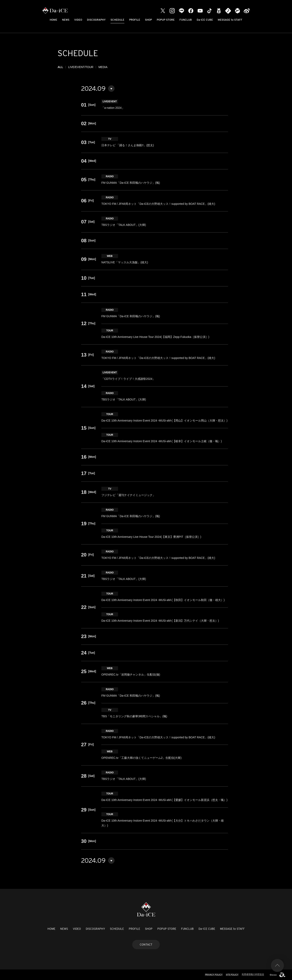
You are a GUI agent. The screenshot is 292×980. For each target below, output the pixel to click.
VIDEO (78, 20)
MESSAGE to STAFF (230, 20)
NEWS (66, 20)
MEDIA (103, 67)
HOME (53, 20)
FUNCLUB (186, 20)
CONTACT (146, 945)
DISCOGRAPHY (96, 20)
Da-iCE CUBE (205, 20)
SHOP (148, 20)
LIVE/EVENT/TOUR (81, 67)
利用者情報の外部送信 (253, 974)
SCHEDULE (117, 20)
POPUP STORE (166, 20)
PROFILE (135, 20)
